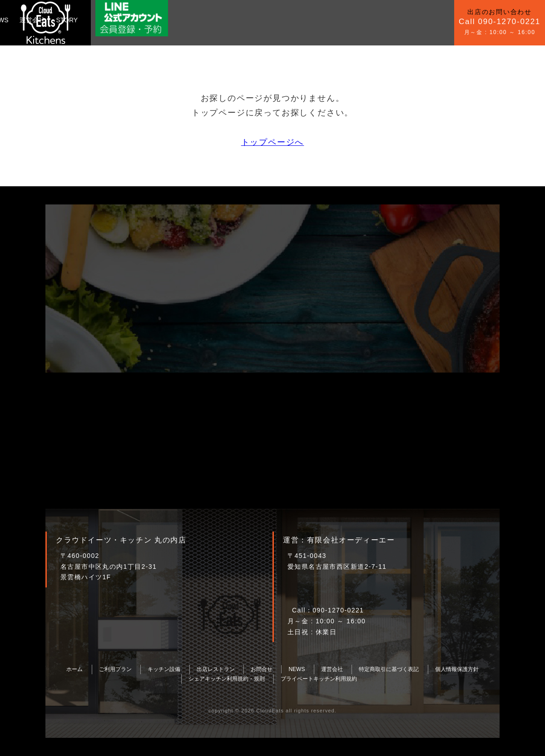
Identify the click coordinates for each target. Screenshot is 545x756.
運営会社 (264, 20)
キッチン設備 (154, 20)
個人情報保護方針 (457, 669)
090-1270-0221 (338, 610)
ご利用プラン (105, 20)
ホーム (74, 669)
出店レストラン (216, 669)
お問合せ (198, 20)
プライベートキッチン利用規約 (319, 679)
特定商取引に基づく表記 (389, 669)
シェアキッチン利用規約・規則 (227, 679)
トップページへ (273, 142)
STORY (299, 20)
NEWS (231, 20)
